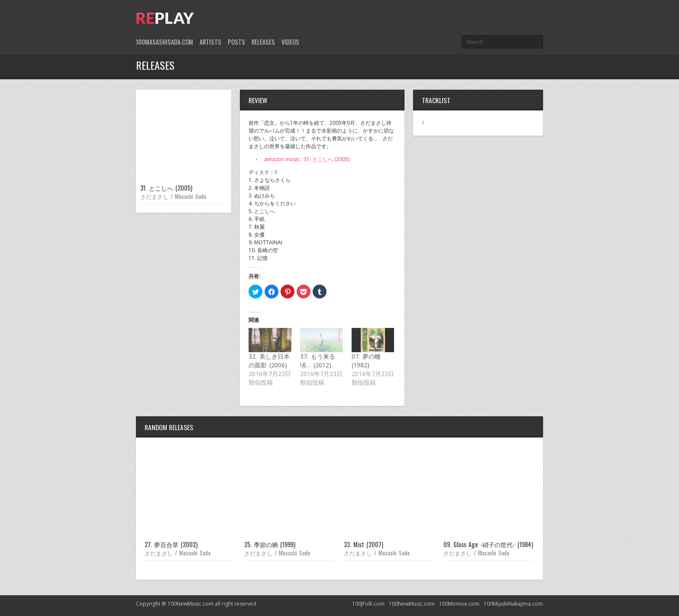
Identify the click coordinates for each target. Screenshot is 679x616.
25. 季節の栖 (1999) (270, 544)
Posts (236, 42)
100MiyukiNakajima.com (513, 604)
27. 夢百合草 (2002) (171, 544)
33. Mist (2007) (364, 544)
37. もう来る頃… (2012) (318, 361)
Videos (290, 42)
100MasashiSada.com (165, 42)
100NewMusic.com (412, 604)
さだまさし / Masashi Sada (173, 196)
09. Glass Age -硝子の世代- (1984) (488, 544)
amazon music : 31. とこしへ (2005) (307, 159)
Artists (210, 42)
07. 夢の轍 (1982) (366, 361)
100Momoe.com (459, 604)
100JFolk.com (368, 604)
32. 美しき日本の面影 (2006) (269, 361)
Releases (263, 42)
